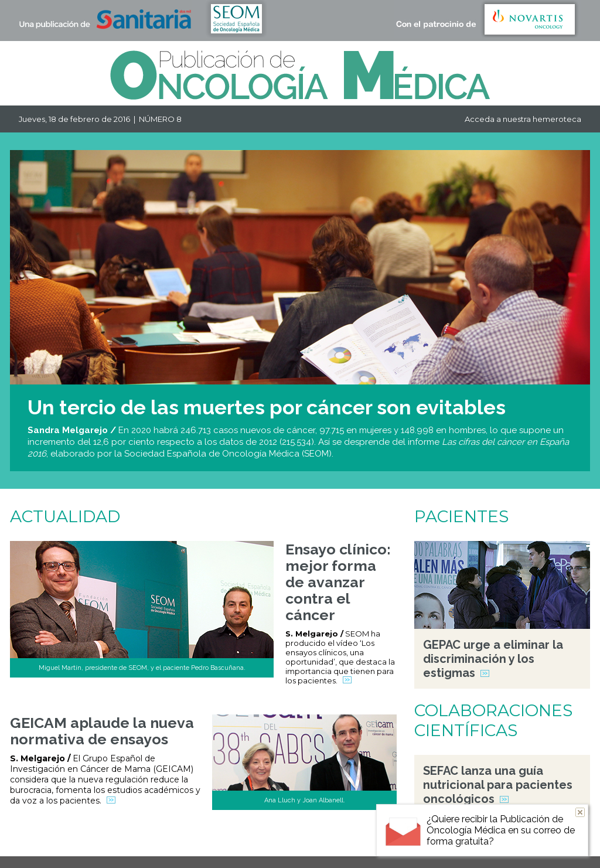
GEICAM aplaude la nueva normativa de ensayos (102, 731)
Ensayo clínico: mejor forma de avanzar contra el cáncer (338, 582)
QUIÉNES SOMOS (296, 852)
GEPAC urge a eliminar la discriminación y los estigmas (493, 659)
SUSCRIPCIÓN (366, 852)
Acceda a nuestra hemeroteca (523, 119)
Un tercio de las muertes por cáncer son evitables (267, 407)
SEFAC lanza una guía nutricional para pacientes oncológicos (498, 785)
